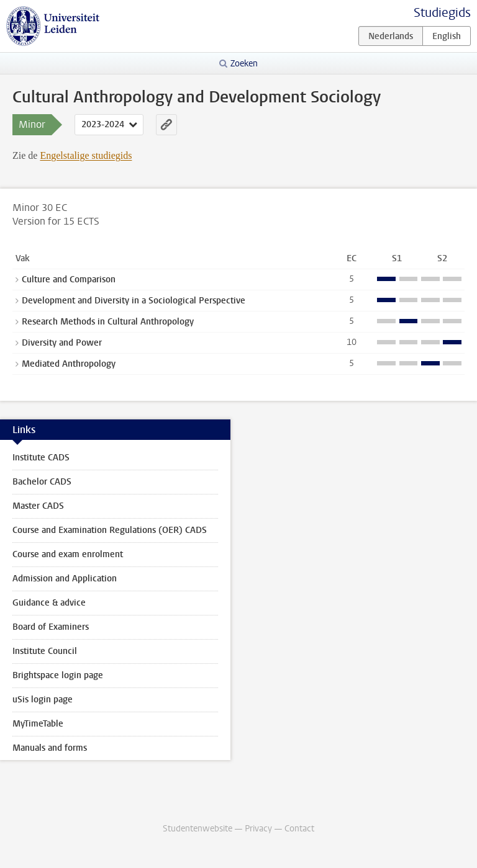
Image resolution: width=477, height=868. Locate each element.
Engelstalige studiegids (86, 155)
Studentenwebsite (198, 829)
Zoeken (244, 64)
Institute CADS (41, 458)
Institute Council (45, 651)
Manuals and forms (50, 748)
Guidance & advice (49, 603)
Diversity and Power (62, 343)
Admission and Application (65, 579)
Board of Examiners (51, 627)
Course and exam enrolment (68, 554)
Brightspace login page (58, 675)
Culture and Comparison (69, 280)
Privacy (258, 829)
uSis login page (43, 700)
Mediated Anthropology (69, 364)
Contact (299, 829)
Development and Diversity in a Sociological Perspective (134, 301)
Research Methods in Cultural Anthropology (108, 322)
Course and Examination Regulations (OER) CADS (110, 530)
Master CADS (38, 506)
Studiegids (442, 13)
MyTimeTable (38, 724)
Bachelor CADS (42, 482)
